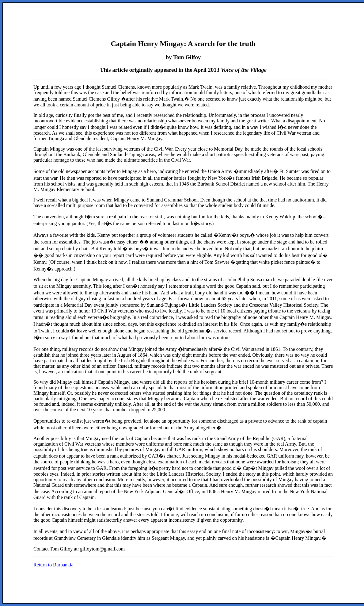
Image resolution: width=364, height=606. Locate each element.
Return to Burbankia (53, 565)
